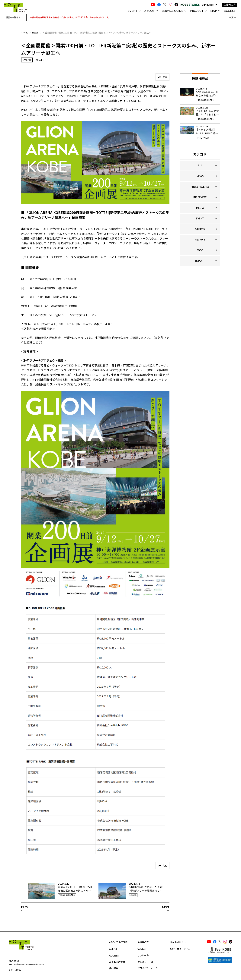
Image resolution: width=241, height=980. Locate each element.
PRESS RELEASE (200, 187)
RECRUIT (200, 239)
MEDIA (200, 208)
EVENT (200, 218)
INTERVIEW (200, 197)
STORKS (200, 229)
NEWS (35, 33)
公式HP (122, 338)
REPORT (200, 261)
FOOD (200, 250)
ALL (200, 165)
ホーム (24, 33)
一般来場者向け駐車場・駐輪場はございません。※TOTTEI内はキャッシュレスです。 (70, 17)
